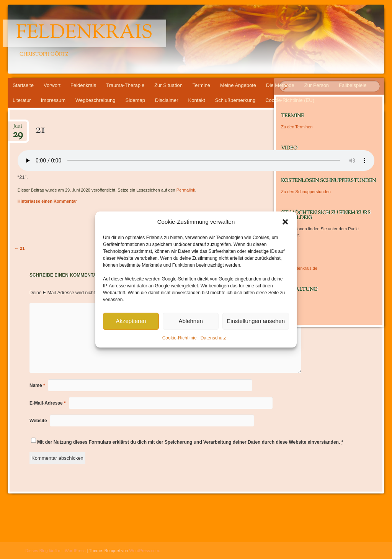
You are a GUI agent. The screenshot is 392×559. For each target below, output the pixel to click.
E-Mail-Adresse (48, 403)
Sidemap (135, 100)
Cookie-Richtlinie (180, 338)
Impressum (53, 100)
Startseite (23, 85)
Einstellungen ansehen (256, 321)
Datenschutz (213, 338)
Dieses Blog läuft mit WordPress (56, 551)
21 (20, 248)
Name (37, 385)
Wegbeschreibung (96, 100)
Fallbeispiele (353, 85)
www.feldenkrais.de (299, 268)
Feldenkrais (84, 33)
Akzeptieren (131, 321)
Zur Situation (168, 85)
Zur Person (317, 85)
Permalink (186, 190)
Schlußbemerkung (235, 100)
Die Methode (280, 85)
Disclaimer (167, 100)
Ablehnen (190, 321)
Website (38, 421)
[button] (285, 222)
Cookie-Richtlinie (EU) (290, 100)
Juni (18, 129)
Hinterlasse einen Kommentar (47, 201)
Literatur (22, 100)
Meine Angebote (238, 85)
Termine (201, 85)
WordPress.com (144, 551)
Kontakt (197, 100)
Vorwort (52, 85)
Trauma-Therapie (125, 85)
